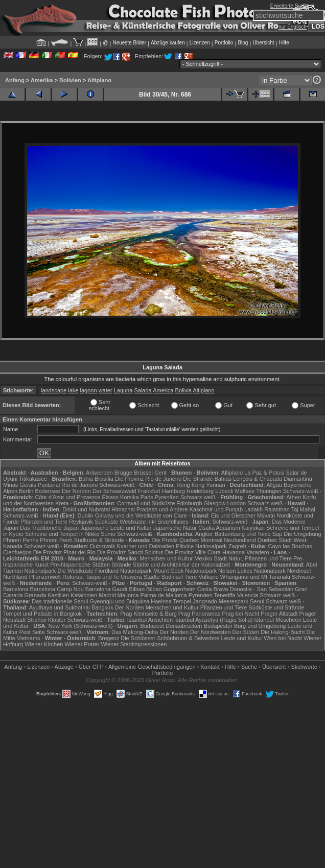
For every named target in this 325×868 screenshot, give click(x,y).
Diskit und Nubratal (86, 509)
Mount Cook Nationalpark (185, 571)
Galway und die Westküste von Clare (141, 515)
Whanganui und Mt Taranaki (255, 577)
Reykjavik (81, 522)
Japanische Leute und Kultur (116, 528)
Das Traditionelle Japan (49, 528)
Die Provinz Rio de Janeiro (148, 479)
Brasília (104, 479)
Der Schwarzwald (114, 491)
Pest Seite (32, 632)
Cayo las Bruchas (290, 546)
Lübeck (224, 491)
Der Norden (76, 491)
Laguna (123, 390)
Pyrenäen (167, 497)
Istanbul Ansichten (150, 620)
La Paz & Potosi (264, 473)
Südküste (106, 522)
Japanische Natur (175, 528)
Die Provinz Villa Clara (193, 552)
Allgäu (274, 485)
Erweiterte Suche (290, 6)
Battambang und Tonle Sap (249, 534)
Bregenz (109, 638)
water (106, 390)
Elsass (110, 497)
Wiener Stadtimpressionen (134, 644)
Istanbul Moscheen (277, 620)
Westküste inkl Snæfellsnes (154, 522)
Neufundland (240, 540)
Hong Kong (190, 485)
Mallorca (128, 595)
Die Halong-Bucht (283, 632)
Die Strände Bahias (207, 479)
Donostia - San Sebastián (261, 589)
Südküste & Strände (99, 540)
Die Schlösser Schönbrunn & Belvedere (170, 638)
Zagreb (237, 546)
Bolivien (70, 80)
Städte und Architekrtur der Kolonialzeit (181, 565)
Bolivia (183, 390)
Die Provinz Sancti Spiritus (130, 552)
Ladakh (253, 509)
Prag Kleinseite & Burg (148, 614)
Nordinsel (299, 571)
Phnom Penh (56, 540)
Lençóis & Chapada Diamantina (273, 479)
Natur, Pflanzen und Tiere (260, 558)
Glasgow (215, 503)
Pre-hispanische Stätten (80, 565)
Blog (243, 43)
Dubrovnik (103, 546)
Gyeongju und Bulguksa (119, 601)
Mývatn (266, 515)
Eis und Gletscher (233, 515)
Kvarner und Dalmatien (146, 546)
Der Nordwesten (210, 632)
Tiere (191, 577)
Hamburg (173, 491)
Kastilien (58, 595)
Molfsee (245, 491)
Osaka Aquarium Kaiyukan (231, 528)
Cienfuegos (17, 552)
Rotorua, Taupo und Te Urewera (102, 577)
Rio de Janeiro (79, 485)
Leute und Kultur (242, 638)
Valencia (248, 595)
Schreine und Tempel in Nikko (62, 534)
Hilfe (284, 43)
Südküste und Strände (276, 607)
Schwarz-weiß (117, 485)
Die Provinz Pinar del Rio (64, 552)
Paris (147, 497)
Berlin (26, 491)
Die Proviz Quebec (176, 540)
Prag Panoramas (200, 614)
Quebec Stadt (275, 540)
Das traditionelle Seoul (60, 601)
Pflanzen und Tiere (44, 522)
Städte (152, 577)
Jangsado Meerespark (220, 601)
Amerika (42, 80)
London (236, 503)
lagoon (89, 390)
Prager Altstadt (279, 614)
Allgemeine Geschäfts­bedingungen (152, 667)
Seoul (257, 601)
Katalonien (84, 595)
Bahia (86, 479)
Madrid (107, 595)
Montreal (212, 540)
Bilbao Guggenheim (171, 589)
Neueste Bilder (129, 43)
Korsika (130, 497)
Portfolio (224, 43)
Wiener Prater (82, 644)
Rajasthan (277, 509)
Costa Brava (213, 589)
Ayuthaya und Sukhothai (60, 607)
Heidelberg (200, 491)
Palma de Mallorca (164, 595)
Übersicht (263, 43)
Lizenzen (200, 43)
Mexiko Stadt (211, 558)
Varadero (258, 552)
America (163, 390)
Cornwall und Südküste (146, 503)
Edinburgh (189, 503)
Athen (294, 497)
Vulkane (208, 577)
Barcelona (16, 589)
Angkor (204, 534)
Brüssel (143, 473)
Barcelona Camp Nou (57, 589)
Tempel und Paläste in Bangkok (42, 614)
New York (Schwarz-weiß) (81, 626)
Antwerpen (99, 473)
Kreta (62, 503)
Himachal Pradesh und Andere (149, 509)
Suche (249, 667)
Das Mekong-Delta (135, 632)
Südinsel (172, 577)
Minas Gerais (20, 485)
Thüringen (269, 491)
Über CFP (91, 667)
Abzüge (64, 667)
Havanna (234, 552)
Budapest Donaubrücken (171, 626)
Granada (36, 595)
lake (73, 390)
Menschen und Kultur (166, 558)
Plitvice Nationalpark (201, 546)
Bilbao (137, 589)
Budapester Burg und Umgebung (245, 626)
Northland (15, 577)
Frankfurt (149, 491)
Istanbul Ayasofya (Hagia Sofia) (213, 620)
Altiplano (99, 80)
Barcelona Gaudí (107, 589)
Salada (143, 390)
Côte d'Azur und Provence (67, 497)
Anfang (15, 80)
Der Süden (246, 632)
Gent (160, 473)
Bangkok (102, 607)
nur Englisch (293, 27)
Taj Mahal (303, 509)
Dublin (86, 515)
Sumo (108, 534)
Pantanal (49, 485)
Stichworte (304, 667)
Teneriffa (225, 595)
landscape (54, 390)
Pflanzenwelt (45, 577)
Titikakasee (33, 479)
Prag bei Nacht (240, 614)
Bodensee (48, 491)
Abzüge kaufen (168, 43)
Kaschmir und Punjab (216, 509)
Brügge (123, 473)
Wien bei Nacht (283, 638)
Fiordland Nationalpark (123, 571)
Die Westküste (75, 571)
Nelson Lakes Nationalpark (252, 571)
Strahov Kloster (46, 620)
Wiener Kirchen (44, 644)
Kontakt (210, 667)
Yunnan (215, 485)
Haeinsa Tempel (171, 601)
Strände (121, 565)
